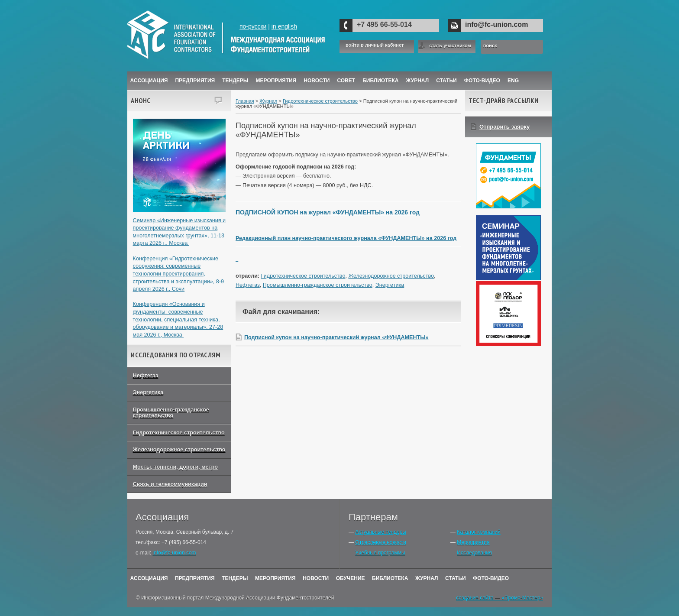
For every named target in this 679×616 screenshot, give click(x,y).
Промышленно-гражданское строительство (171, 413)
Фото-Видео (482, 81)
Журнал (268, 101)
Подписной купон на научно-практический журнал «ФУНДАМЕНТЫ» (336, 337)
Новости (317, 81)
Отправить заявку (504, 127)
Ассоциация (149, 81)
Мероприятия (276, 81)
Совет (346, 81)
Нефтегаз (146, 376)
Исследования (474, 553)
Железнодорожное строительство (179, 450)
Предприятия (195, 81)
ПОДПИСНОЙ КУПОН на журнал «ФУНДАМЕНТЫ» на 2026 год (328, 212)
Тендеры (235, 81)
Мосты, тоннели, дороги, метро (175, 467)
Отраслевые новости (380, 542)
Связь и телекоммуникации (170, 484)
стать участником (450, 45)
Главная (245, 101)
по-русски (253, 26)
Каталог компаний (479, 532)
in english (284, 26)
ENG (513, 81)
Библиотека (380, 81)
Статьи (446, 81)
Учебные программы (380, 553)
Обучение (351, 578)
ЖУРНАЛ (418, 81)
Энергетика (148, 392)
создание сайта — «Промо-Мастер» (500, 598)
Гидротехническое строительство (179, 433)
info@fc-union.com (496, 24)
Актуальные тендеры (381, 532)
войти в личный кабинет (375, 45)
